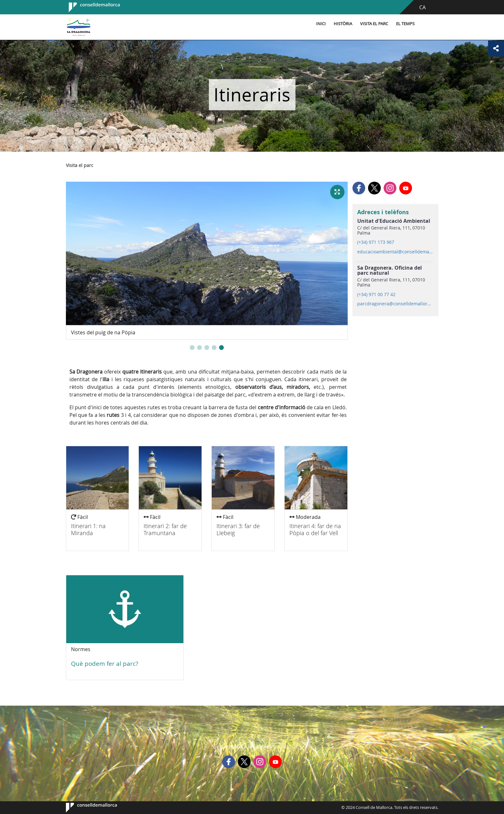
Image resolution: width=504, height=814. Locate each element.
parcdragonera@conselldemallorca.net (395, 304)
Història (343, 24)
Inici (321, 24)
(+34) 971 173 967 (376, 242)
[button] (192, 348)
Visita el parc (374, 24)
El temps (405, 24)
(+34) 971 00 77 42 (376, 294)
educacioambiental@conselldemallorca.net (395, 252)
